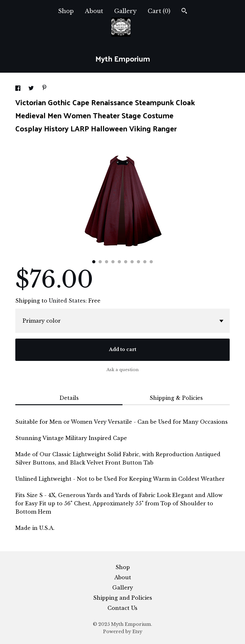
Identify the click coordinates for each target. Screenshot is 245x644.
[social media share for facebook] (19, 89)
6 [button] (126, 262)
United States (67, 301)
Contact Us (122, 608)
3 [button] (107, 262)
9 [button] (145, 262)
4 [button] (113, 262)
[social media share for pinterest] (44, 88)
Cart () (159, 11)
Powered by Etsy (123, 632)
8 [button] (138, 262)
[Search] (184, 12)
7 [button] (132, 262)
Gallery (125, 11)
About (94, 11)
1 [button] (94, 262)
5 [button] (119, 262)
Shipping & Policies (176, 398)
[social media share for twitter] (32, 89)
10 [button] (151, 262)
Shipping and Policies (123, 598)
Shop (66, 11)
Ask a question (123, 370)
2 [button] (100, 262)
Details (69, 398)
